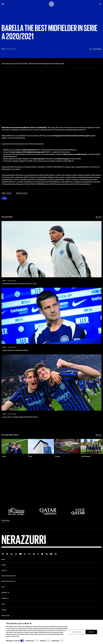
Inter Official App (7, 581)
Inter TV (4, 571)
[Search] (100, 4)
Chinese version (22, 202)
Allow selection (77, 632)
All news (99, 226)
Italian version (7, 202)
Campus (4, 598)
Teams (4, 565)
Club (3, 587)
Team (4, 208)
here (36, 632)
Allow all (91, 632)
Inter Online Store (8, 576)
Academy (4, 593)
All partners (6, 520)
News (3, 560)
